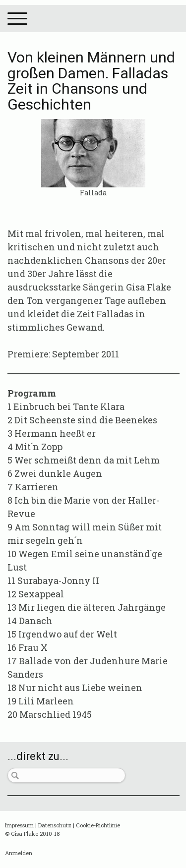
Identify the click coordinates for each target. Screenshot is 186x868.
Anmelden (19, 853)
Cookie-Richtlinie (98, 825)
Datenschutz (55, 825)
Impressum (19, 825)
